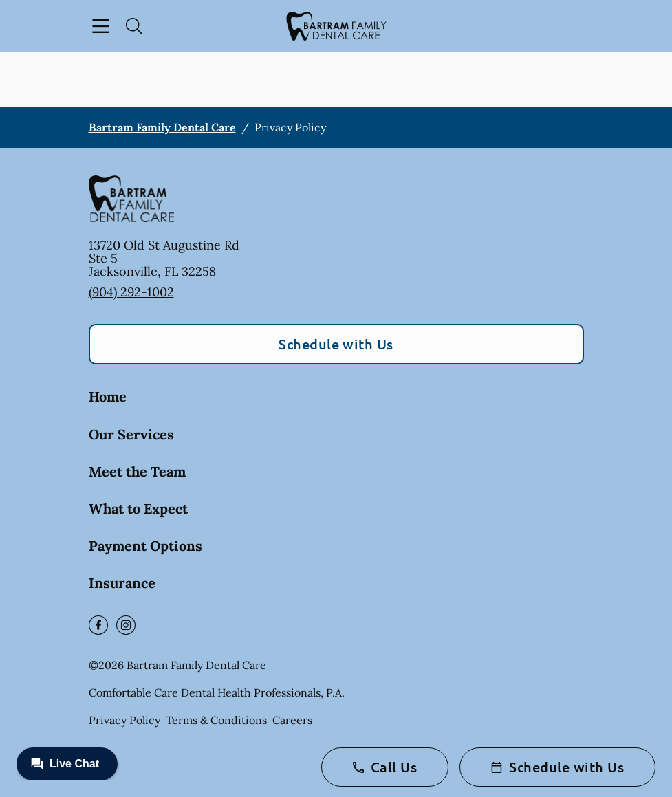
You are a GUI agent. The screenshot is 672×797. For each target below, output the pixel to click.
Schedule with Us (336, 344)
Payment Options (145, 546)
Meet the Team (137, 471)
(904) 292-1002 (131, 292)
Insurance (122, 583)
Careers (292, 720)
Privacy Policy (124, 720)
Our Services (131, 434)
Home (108, 396)
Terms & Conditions (216, 720)
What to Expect (138, 509)
